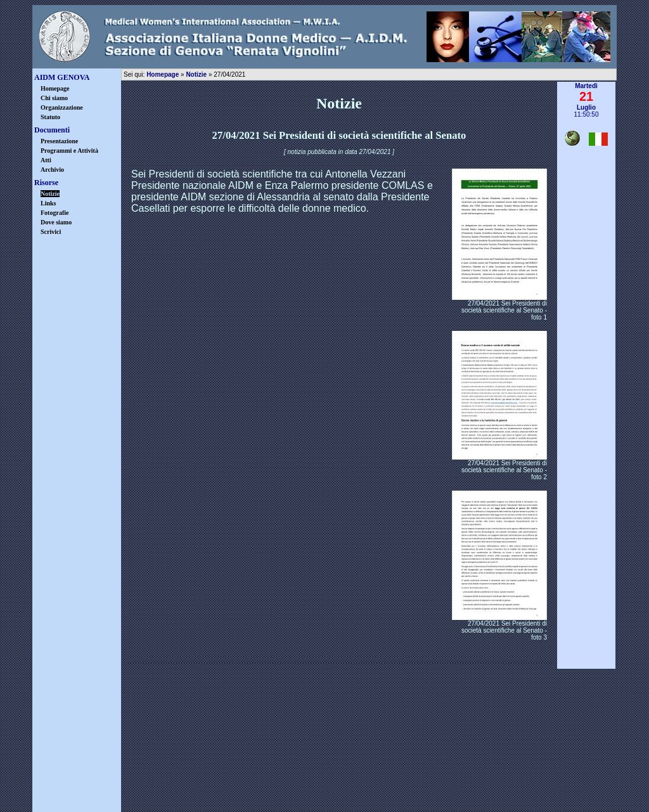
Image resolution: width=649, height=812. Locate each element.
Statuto (50, 117)
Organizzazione (62, 107)
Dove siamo (56, 222)
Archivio (52, 170)
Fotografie (55, 213)
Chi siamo (54, 98)
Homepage (55, 88)
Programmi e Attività (69, 151)
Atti (46, 160)
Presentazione (59, 141)
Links (48, 203)
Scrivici (51, 232)
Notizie (196, 74)
